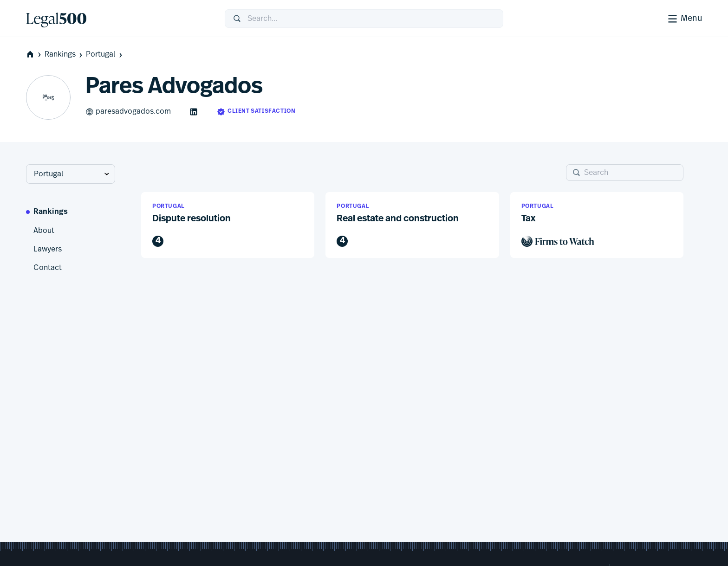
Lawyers (48, 249)
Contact (48, 268)
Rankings (64, 55)
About (44, 231)
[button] (228, 225)
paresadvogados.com (128, 112)
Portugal (105, 55)
